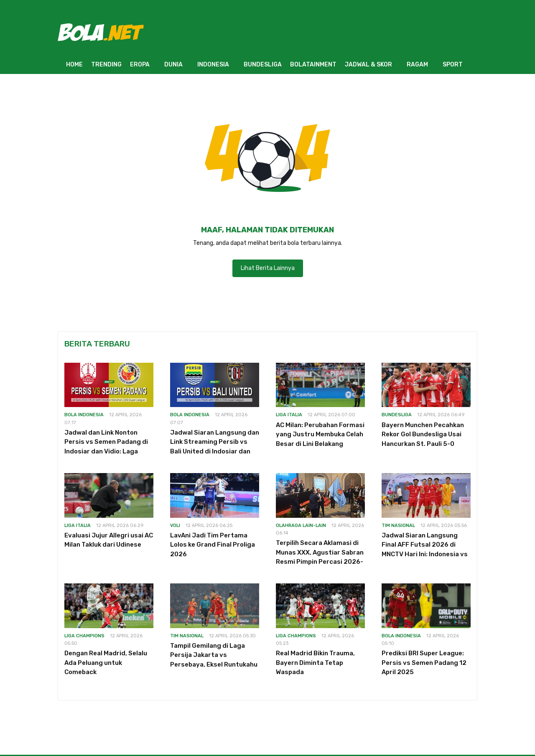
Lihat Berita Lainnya (268, 268)
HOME (74, 65)
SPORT (453, 65)
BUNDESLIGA (263, 65)
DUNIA (173, 65)
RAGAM (417, 65)
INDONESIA (213, 65)
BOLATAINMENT (313, 65)
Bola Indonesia (84, 415)
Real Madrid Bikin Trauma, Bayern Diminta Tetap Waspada (315, 663)
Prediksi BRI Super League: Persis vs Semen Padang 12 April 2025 (424, 663)
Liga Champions (84, 636)
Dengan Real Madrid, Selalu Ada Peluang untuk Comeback (106, 663)
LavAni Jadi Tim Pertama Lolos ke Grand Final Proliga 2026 (213, 545)
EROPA (140, 65)
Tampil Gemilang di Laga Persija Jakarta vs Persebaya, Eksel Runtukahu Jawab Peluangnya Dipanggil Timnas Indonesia (214, 664)
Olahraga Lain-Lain (301, 526)
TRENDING (106, 65)
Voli (175, 526)
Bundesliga (397, 415)
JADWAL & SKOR (368, 65)
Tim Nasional (398, 526)
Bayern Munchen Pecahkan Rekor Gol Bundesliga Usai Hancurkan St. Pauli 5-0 (423, 434)
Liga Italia (289, 415)
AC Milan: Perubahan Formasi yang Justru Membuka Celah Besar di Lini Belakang (320, 434)
